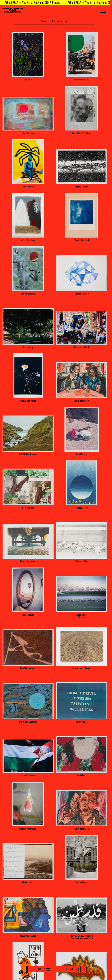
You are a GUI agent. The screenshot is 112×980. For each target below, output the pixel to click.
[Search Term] (55, 21)
